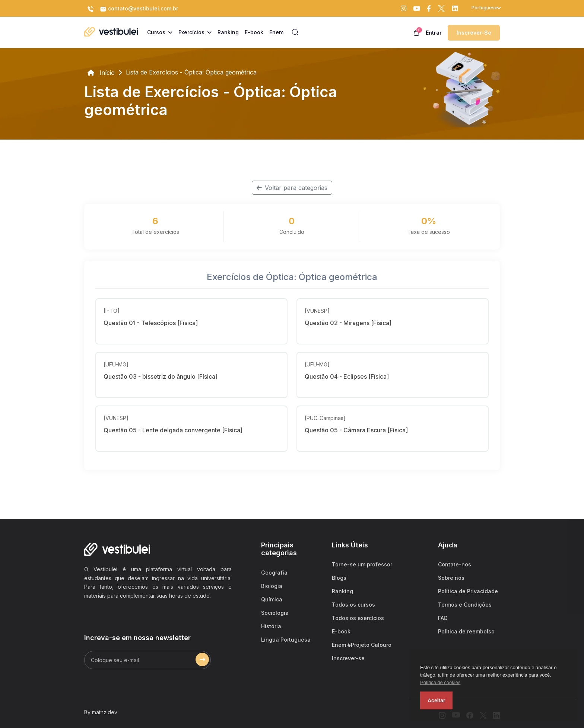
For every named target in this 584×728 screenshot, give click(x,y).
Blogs (339, 578)
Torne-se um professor (362, 564)
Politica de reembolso (466, 631)
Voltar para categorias (292, 188)
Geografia (274, 573)
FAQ (443, 618)
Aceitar (436, 700)
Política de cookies (440, 682)
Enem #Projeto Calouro (362, 645)
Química (272, 599)
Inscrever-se (474, 33)
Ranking (342, 591)
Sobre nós (451, 578)
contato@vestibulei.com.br (139, 9)
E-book (341, 631)
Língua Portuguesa (286, 640)
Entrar (434, 33)
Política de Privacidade (468, 591)
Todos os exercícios (358, 618)
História (271, 626)
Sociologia (275, 613)
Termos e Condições (465, 605)
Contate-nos (455, 564)
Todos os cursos (353, 605)
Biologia (272, 586)
